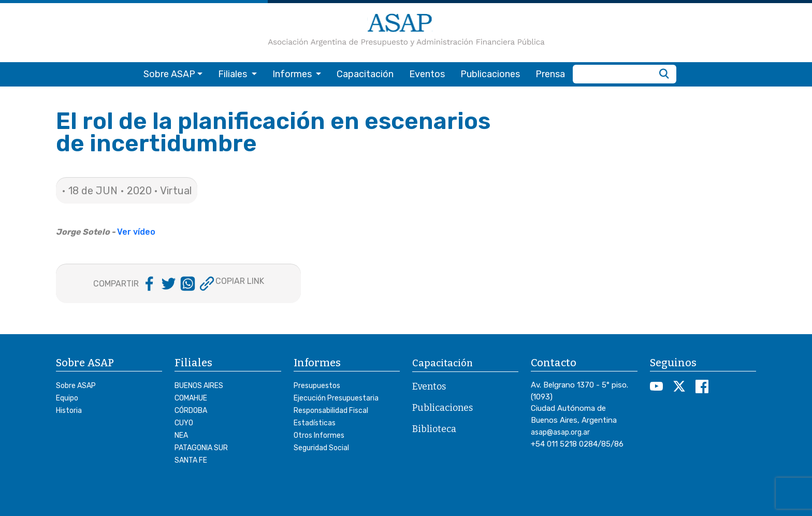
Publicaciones (490, 74)
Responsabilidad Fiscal (331, 411)
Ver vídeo (136, 232)
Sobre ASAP (76, 386)
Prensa (550, 74)
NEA (181, 435)
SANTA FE (191, 460)
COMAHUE (191, 398)
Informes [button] (293, 74)
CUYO (184, 423)
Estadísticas (315, 423)
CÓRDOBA (191, 411)
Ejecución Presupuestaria (336, 398)
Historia (69, 411)
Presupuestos (317, 386)
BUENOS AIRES (199, 386)
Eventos (427, 74)
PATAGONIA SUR (201, 448)
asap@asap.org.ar (560, 432)
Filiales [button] (234, 74)
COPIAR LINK (240, 281)
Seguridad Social (321, 448)
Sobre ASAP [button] (169, 74)
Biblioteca (434, 429)
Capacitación (365, 74)
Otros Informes (319, 435)
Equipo (67, 398)
